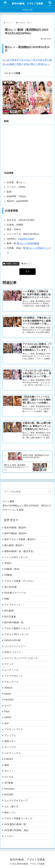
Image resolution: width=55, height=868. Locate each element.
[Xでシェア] (27, 272)
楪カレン (26, 264)
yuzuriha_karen (26, 239)
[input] (27, 492)
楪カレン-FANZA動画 (28, 243)
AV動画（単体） (11, 264)
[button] (49, 492)
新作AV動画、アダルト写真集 (27, 4)
